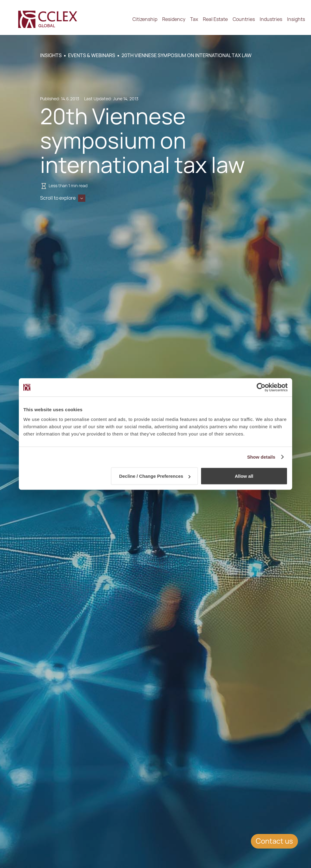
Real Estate (215, 19)
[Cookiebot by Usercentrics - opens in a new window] (261, 387)
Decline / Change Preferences (155, 476)
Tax (194, 19)
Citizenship (145, 19)
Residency (174, 19)
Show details (261, 457)
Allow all (244, 476)
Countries (244, 19)
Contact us (274, 841)
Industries (271, 19)
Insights (296, 19)
